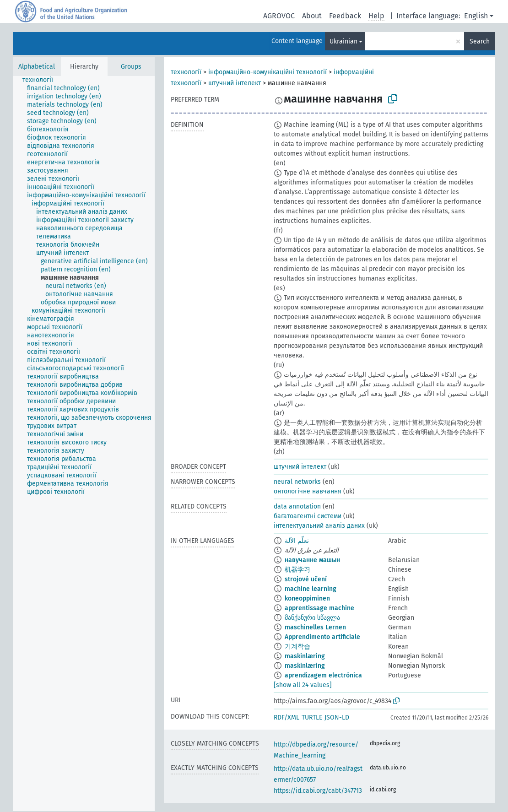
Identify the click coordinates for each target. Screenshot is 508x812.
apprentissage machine (319, 608)
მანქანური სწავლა (312, 618)
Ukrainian (343, 41)
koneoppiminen (307, 598)
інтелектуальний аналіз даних (319, 526)
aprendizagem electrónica (323, 675)
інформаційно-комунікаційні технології (268, 72)
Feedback (345, 16)
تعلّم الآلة (297, 541)
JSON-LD (337, 717)
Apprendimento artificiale (322, 637)
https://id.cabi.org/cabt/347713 (318, 791)
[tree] (84, 444)
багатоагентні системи (308, 516)
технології (186, 72)
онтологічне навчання (308, 491)
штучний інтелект (235, 83)
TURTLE (312, 717)
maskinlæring (305, 656)
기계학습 (297, 647)
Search (480, 41)
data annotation (297, 506)
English (476, 16)
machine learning (311, 589)
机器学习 (297, 570)
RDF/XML (286, 717)
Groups (131, 67)
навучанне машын (312, 560)
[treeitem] (42, 80)
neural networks (297, 482)
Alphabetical (37, 67)
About (312, 16)
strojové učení (306, 579)
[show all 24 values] (303, 685)
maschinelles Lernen (315, 627)
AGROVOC (279, 16)
